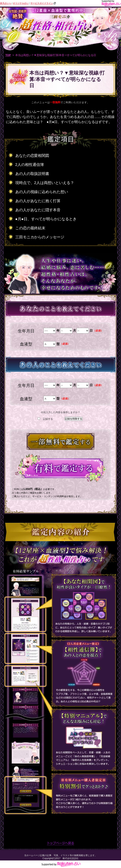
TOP (8, 55)
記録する (48, 419)
